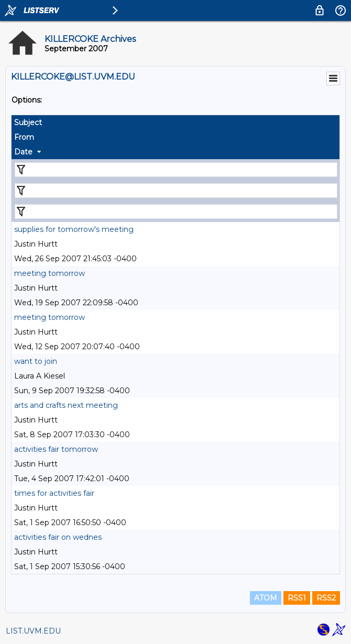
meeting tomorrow (50, 273)
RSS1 (297, 598)
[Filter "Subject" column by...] (176, 170)
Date (23, 152)
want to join (36, 361)
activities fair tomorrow (56, 449)
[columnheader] (175, 123)
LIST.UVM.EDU (33, 631)
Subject (28, 123)
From (24, 137)
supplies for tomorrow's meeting (74, 229)
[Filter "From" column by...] (176, 191)
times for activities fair (54, 493)
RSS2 (326, 598)
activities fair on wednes (58, 537)
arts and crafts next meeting (66, 405)
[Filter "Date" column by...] (176, 212)
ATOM (266, 598)
